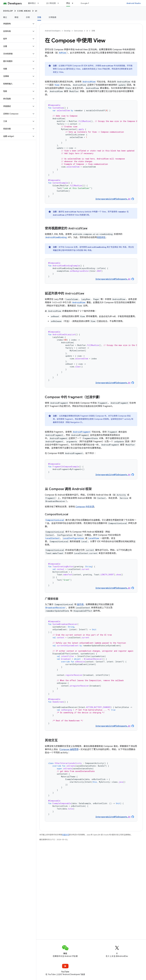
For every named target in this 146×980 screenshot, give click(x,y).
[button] (16, 24)
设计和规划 (51, 3)
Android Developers (53, 31)
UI (36, 11)
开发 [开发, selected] (68, 3)
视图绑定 (101, 237)
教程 (17, 17)
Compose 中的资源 (85, 507)
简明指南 (52, 17)
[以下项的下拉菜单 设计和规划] (59, 3)
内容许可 (66, 835)
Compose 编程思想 (69, 749)
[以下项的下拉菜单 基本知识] (39, 3)
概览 (5, 17)
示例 (28, 17)
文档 (93, 31)
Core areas (24, 11)
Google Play (86, 3)
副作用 (80, 604)
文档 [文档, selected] (39, 17)
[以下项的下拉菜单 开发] (74, 3)
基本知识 (32, 3)
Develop (8, 11)
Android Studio (134, 3)
